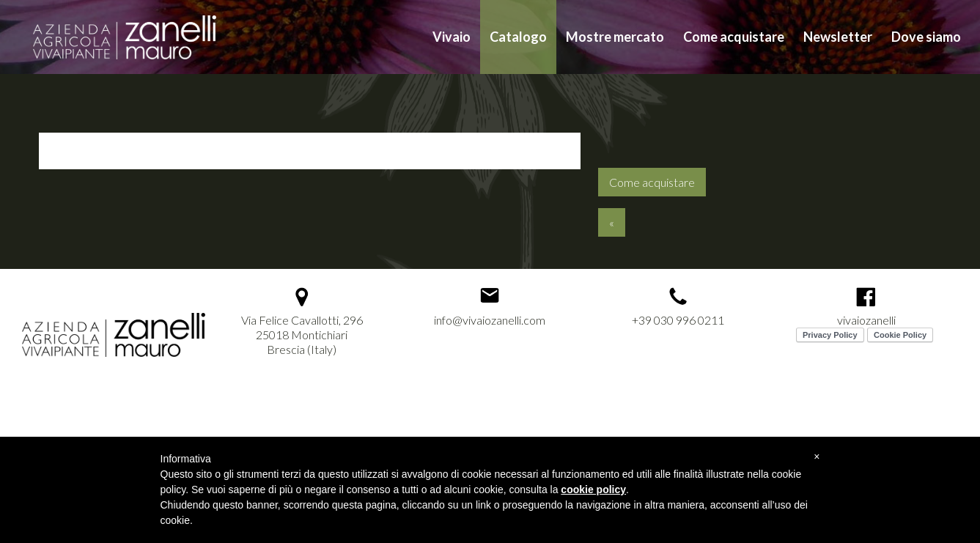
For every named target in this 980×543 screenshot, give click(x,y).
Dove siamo (926, 37)
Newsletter (838, 37)
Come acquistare (734, 37)
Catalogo (518, 37)
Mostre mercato (615, 37)
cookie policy (593, 490)
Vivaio (452, 37)
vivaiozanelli (866, 320)
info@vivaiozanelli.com (490, 320)
